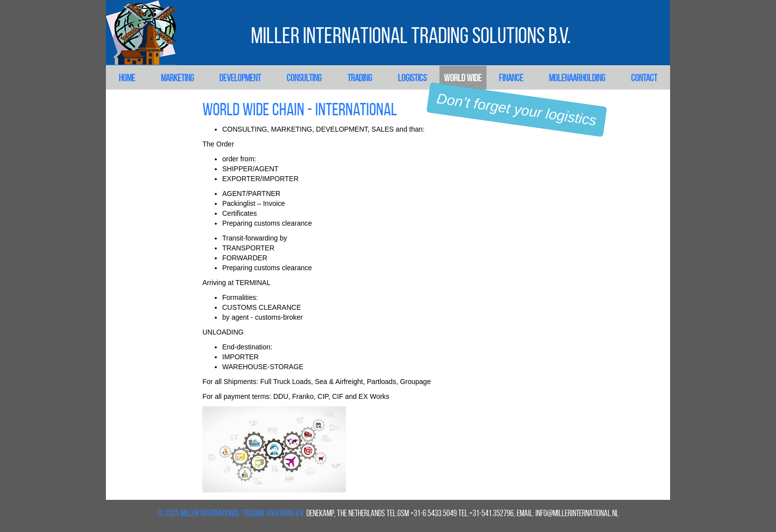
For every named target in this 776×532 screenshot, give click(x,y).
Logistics (412, 78)
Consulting (304, 78)
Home (127, 78)
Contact (644, 78)
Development (240, 78)
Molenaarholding (577, 78)
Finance (511, 78)
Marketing (177, 78)
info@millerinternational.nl (577, 513)
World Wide (463, 78)
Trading (360, 78)
